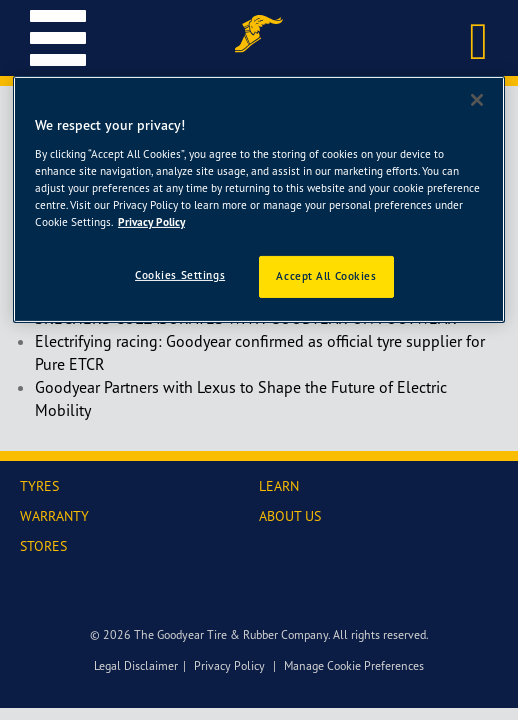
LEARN (279, 485)
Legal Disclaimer (136, 665)
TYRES (39, 485)
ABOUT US (290, 515)
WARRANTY (54, 515)
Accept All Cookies (326, 276)
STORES (43, 545)
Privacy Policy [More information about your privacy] (151, 222)
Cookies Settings (180, 275)
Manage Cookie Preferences (354, 665)
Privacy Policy (229, 665)
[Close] (477, 100)
